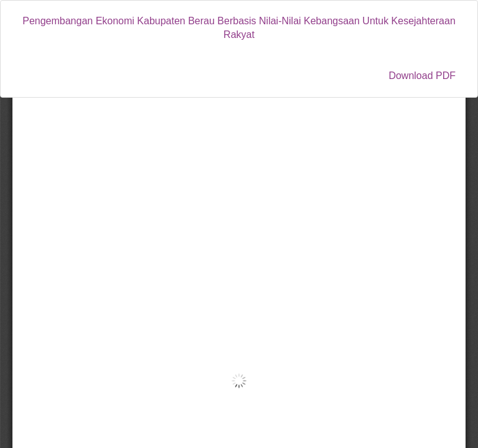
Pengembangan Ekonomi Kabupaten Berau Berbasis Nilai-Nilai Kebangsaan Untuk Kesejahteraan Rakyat (239, 28)
